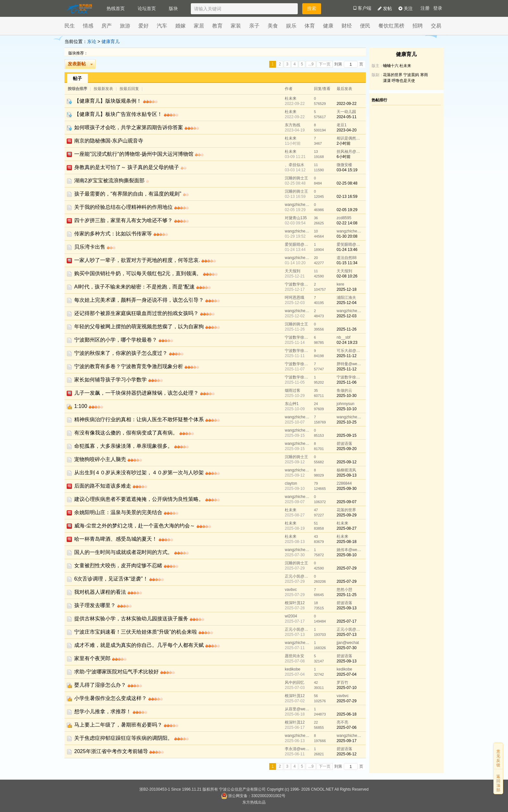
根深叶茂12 (295, 603)
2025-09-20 (346, 449)
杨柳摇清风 (346, 470)
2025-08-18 (346, 542)
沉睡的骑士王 (296, 178)
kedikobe (293, 669)
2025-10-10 (346, 409)
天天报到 (293, 271)
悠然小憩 (344, 590)
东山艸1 (292, 404)
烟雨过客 (293, 390)
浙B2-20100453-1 (155, 789)
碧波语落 (344, 444)
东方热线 (293, 125)
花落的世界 (346, 510)
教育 (217, 26)
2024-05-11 (346, 117)
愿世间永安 (294, 656)
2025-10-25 (346, 422)
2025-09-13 (346, 475)
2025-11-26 (346, 329)
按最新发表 (104, 89)
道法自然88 (346, 258)
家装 (236, 26)
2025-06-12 (346, 754)
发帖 (385, 8)
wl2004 (291, 616)
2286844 (344, 483)
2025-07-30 (346, 648)
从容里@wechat (298, 709)
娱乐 (291, 26)
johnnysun (346, 404)
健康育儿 (110, 41)
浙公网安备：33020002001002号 (253, 796)
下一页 (325, 64)
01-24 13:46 (347, 250)
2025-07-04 (346, 674)
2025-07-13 (346, 635)
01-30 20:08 (347, 236)
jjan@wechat (348, 643)
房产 (107, 26)
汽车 (162, 26)
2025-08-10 (346, 555)
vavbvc (291, 590)
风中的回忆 (294, 682)
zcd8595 (344, 218)
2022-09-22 (346, 104)
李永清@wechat (298, 749)
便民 (365, 26)
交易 (436, 26)
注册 (425, 8)
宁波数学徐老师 (298, 284)
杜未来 (291, 98)
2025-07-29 (346, 568)
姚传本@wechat (350, 550)
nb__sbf (344, 337)
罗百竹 (342, 682)
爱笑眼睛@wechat (298, 244)
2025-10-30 (346, 396)
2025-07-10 (346, 688)
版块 (173, 8)
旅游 (125, 26)
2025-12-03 (346, 316)
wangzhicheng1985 (298, 205)
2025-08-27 (346, 528)
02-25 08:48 (347, 183)
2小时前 (344, 143)
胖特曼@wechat (350, 364)
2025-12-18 (346, 289)
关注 (406, 8)
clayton (291, 483)
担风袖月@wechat (350, 152)
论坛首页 (147, 8)
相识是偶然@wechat (350, 138)
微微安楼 (344, 165)
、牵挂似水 (294, 165)
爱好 (144, 26)
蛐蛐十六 (391, 66)
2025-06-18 (346, 714)
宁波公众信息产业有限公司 (242, 789)
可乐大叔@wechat (350, 351)
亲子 (254, 26)
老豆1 (342, 125)
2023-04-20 (346, 130)
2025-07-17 (346, 621)
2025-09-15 (346, 435)
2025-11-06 (346, 382)
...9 (311, 64)
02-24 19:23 (347, 343)
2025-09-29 (346, 515)
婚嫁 (180, 26)
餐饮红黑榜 (391, 26)
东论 (92, 41)
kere (340, 284)
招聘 (418, 26)
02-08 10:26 (347, 276)
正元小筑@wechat (298, 576)
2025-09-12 (346, 462)
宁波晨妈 (411, 75)
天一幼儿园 (346, 112)
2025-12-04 (346, 303)
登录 (438, 8)
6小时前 (344, 157)
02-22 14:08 (347, 223)
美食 (273, 26)
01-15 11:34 (347, 263)
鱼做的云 (344, 390)
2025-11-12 (346, 356)
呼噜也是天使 (403, 81)
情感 (88, 26)
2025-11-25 (346, 595)
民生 (70, 26)
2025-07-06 (346, 727)
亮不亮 (342, 722)
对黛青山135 (296, 218)
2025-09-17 (346, 741)
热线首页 (116, 8)
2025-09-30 (346, 489)
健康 (328, 26)
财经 (347, 26)
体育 (310, 26)
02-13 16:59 (347, 197)
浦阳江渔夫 (346, 298)
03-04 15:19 (347, 170)
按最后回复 (129, 89)
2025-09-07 (346, 502)
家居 (199, 26)
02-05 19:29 (347, 210)
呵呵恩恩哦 (294, 298)
